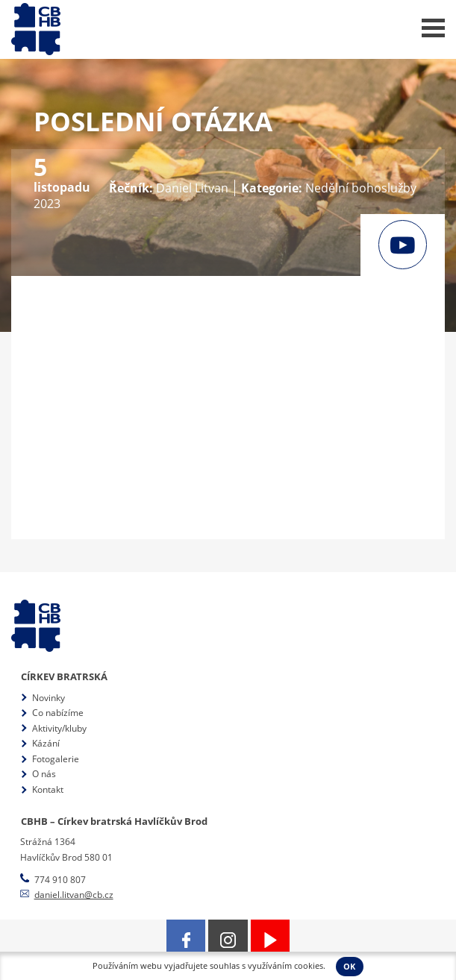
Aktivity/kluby (59, 728)
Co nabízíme (58, 713)
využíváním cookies (285, 966)
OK (349, 967)
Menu (433, 28)
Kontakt (48, 789)
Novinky (49, 698)
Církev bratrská (64, 676)
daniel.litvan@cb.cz (74, 895)
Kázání (46, 743)
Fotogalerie (56, 759)
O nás (44, 774)
